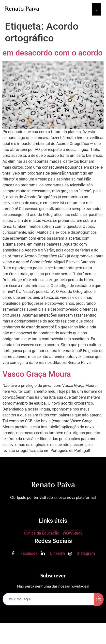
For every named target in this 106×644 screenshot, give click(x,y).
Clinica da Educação (42, 533)
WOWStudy (73, 533)
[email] (48, 599)
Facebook (24, 554)
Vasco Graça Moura (37, 374)
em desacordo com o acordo (53, 53)
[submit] (99, 599)
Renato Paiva (22, 9)
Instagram (82, 553)
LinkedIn (53, 554)
